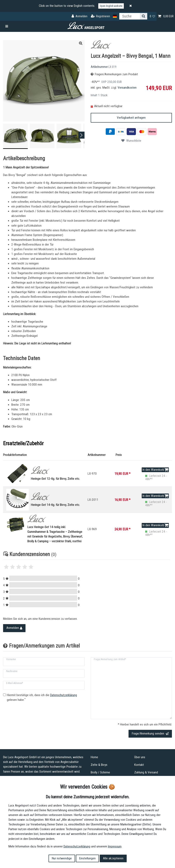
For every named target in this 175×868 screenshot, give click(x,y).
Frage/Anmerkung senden (150, 734)
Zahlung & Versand (146, 772)
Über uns (140, 757)
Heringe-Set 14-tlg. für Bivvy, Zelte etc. (58, 499)
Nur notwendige (62, 858)
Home (94, 757)
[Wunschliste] (152, 16)
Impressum (115, 846)
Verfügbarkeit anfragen (131, 118)
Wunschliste (131, 141)
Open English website (111, 6)
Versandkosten (127, 88)
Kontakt (139, 765)
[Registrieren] (101, 16)
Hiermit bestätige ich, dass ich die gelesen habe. (42, 697)
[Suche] (144, 16)
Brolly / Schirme (100, 772)
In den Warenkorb (155, 470)
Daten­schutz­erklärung (77, 846)
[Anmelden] (79, 16)
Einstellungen (87, 858)
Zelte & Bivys (99, 765)
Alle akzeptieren (113, 858)
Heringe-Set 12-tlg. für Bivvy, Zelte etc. (58, 473)
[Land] (115, 16)
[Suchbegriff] (130, 16)
